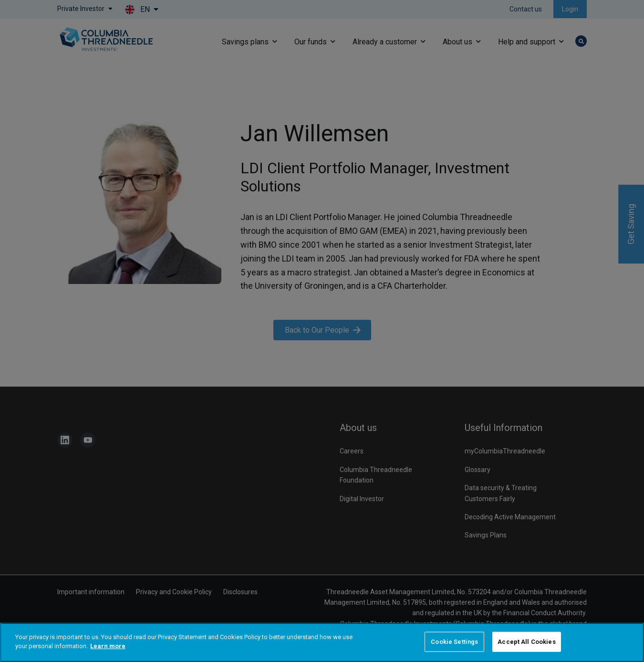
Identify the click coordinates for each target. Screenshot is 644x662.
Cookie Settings (454, 642)
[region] (322, 642)
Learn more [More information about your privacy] (108, 646)
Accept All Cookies (526, 642)
